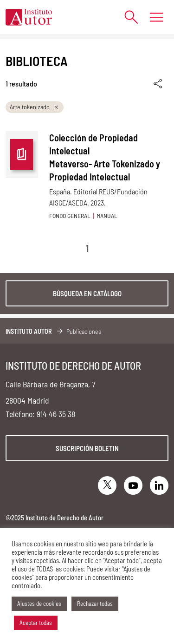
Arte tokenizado (35, 107)
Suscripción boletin (87, 448)
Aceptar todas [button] (36, 623)
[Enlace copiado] (158, 84)
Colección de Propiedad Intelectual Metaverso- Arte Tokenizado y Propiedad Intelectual (105, 157)
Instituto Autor (29, 331)
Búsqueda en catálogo (87, 293)
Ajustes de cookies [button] (39, 604)
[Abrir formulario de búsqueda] (126, 17)
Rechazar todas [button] (95, 604)
